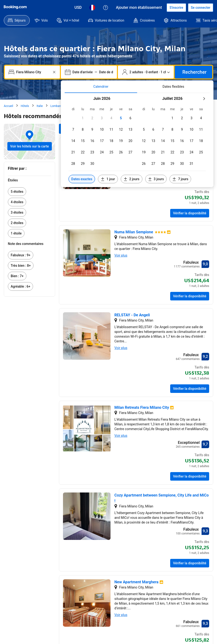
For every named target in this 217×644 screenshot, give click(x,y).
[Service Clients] (106, 8)
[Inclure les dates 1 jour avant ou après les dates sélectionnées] (108, 179)
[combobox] (33, 72)
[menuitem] (17, 20)
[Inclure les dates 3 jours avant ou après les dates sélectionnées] (156, 179)
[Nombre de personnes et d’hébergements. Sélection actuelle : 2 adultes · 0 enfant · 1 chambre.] (146, 72)
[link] (29, 192)
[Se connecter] (201, 8)
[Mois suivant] (204, 99)
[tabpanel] (137, 140)
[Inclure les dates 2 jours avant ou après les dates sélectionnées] (132, 179)
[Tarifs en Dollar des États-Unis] (78, 8)
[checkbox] (83, 118)
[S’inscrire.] (176, 8)
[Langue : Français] (92, 8)
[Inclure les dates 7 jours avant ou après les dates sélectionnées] (180, 179)
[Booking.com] (15, 7)
